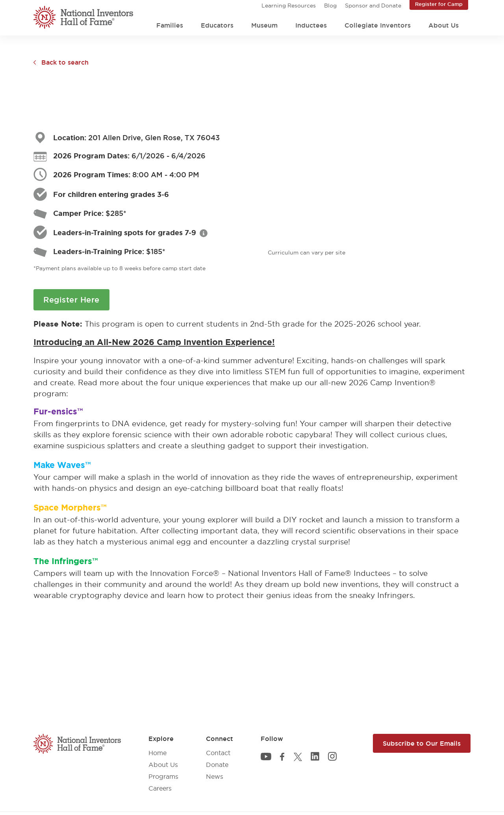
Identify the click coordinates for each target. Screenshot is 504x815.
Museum (264, 25)
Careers (160, 788)
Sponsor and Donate (373, 6)
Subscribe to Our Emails (422, 743)
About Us (444, 25)
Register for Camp (439, 4)
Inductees (311, 25)
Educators (217, 25)
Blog (330, 6)
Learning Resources (289, 6)
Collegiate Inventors (378, 25)
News (215, 776)
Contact (218, 753)
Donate (217, 765)
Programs (163, 776)
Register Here (71, 300)
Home (157, 753)
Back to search (65, 62)
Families (170, 25)
